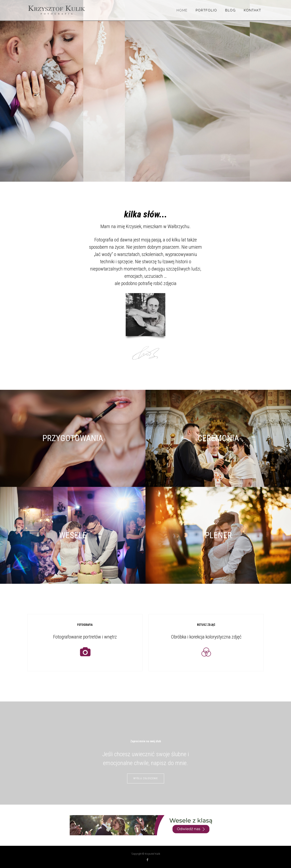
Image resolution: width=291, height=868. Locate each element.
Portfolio (206, 10)
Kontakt (252, 10)
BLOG (230, 10)
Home (182, 10)
